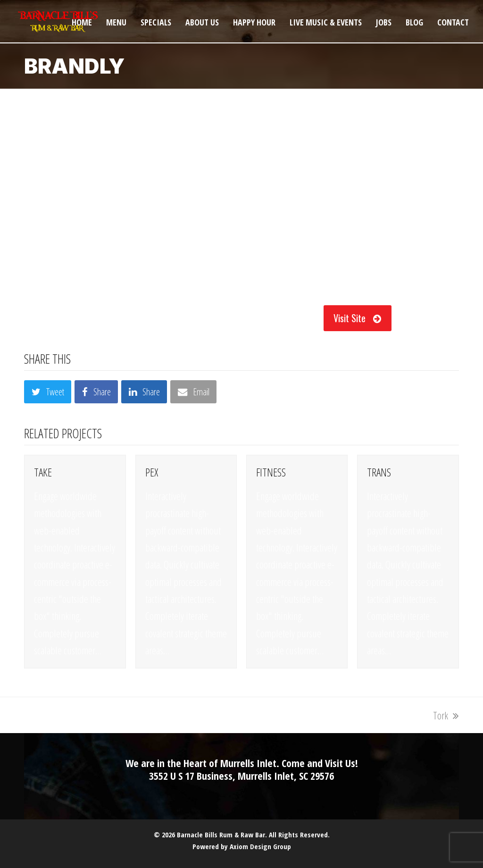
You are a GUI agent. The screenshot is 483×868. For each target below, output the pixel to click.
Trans (379, 472)
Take (43, 472)
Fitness (271, 472)
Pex (152, 472)
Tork (446, 715)
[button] (48, 392)
